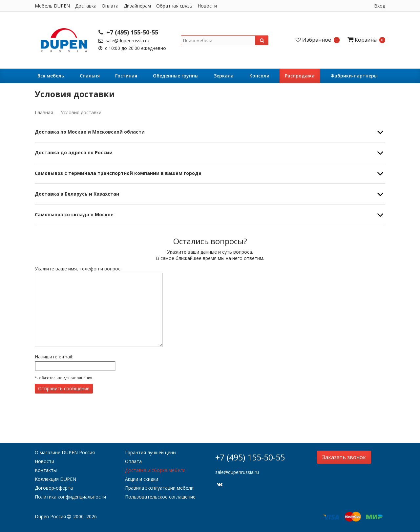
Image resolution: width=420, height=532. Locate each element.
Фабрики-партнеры (354, 76)
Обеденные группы (176, 76)
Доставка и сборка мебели (155, 470)
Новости (207, 6)
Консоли (259, 76)
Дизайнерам (137, 6)
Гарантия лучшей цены (151, 452)
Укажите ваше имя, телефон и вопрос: (78, 269)
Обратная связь (174, 6)
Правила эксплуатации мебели (159, 488)
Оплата (110, 6)
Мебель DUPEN (52, 6)
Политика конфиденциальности (70, 497)
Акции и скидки (142, 479)
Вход (380, 6)
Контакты (46, 470)
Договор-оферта (54, 488)
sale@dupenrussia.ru (124, 41)
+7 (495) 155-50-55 (128, 32)
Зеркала (224, 76)
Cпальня (90, 76)
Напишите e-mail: (54, 357)
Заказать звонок (344, 457)
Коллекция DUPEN (55, 479)
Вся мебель (51, 76)
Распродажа (300, 76)
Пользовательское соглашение (160, 497)
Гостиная (126, 76)
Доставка (86, 6)
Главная (45, 112)
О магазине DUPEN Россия (65, 452)
